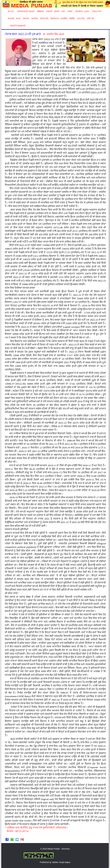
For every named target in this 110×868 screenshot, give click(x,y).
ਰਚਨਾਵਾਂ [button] (26, 19)
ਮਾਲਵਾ (70, 11)
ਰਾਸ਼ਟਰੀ (49, 11)
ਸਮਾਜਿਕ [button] (35, 19)
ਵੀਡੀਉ (72, 19)
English (96, 11)
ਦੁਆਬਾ (57, 11)
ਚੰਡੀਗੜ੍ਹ (40, 11)
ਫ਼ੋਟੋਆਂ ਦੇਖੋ (44, 19)
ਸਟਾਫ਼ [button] (18, 19)
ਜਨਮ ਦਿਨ (81, 19)
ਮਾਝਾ (63, 11)
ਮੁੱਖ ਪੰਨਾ (11, 11)
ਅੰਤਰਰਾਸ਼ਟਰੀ (22, 11)
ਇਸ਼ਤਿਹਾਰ (54, 19)
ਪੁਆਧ (87, 11)
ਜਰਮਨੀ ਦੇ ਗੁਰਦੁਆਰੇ (17, 26)
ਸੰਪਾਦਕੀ (11, 19)
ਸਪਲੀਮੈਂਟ (64, 19)
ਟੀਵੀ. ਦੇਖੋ (90, 19)
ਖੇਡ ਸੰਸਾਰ (79, 11)
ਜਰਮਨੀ (32, 11)
